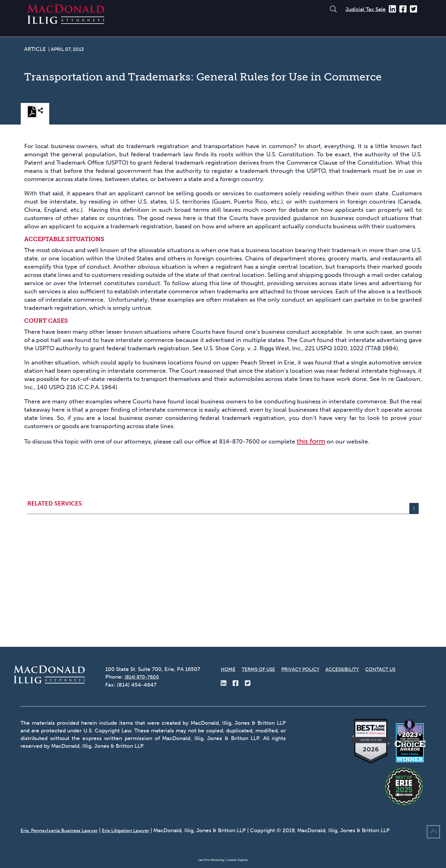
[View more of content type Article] (35, 51)
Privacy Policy (310, 669)
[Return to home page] (66, 21)
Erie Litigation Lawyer (140, 830)
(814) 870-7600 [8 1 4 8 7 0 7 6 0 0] (144, 677)
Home (229, 669)
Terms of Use (262, 669)
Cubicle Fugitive (237, 860)
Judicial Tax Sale (366, 9)
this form (349, 552)
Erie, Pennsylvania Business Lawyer (64, 830)
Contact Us (400, 669)
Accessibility (357, 669)
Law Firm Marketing (211, 860)
